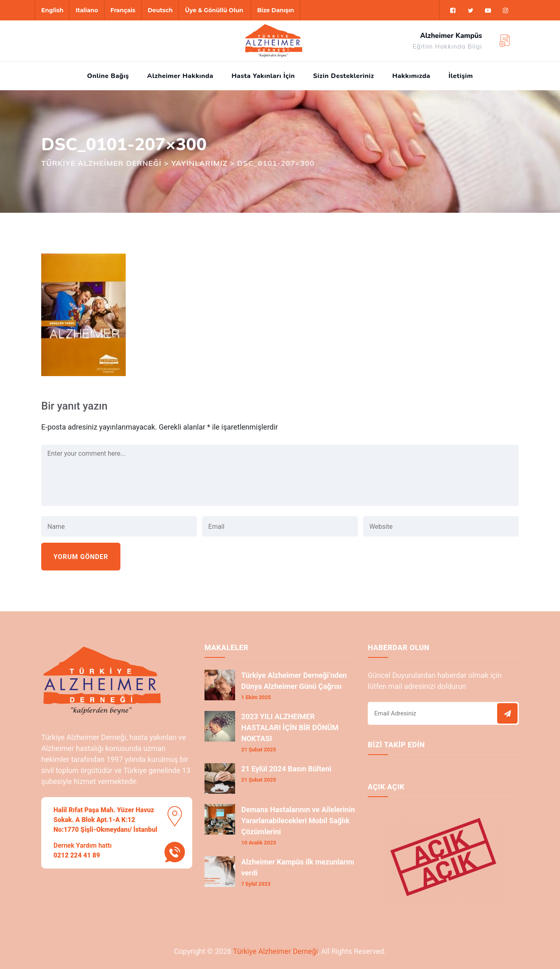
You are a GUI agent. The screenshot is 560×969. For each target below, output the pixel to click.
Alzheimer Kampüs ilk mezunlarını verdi (298, 867)
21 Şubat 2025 (259, 750)
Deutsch (160, 10)
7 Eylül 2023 (256, 884)
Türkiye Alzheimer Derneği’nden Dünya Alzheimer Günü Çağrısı (294, 681)
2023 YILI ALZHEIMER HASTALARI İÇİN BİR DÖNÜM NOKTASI (290, 727)
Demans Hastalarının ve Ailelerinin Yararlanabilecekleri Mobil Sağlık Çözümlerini (298, 821)
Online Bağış (108, 76)
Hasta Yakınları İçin (263, 76)
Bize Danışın (276, 10)
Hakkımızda (411, 76)
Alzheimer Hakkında (180, 76)
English (52, 10)
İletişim (461, 76)
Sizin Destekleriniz (343, 76)
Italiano (87, 10)
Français (123, 10)
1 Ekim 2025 (256, 697)
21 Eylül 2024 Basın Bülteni (286, 769)
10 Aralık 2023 (259, 843)
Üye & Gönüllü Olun (214, 10)
